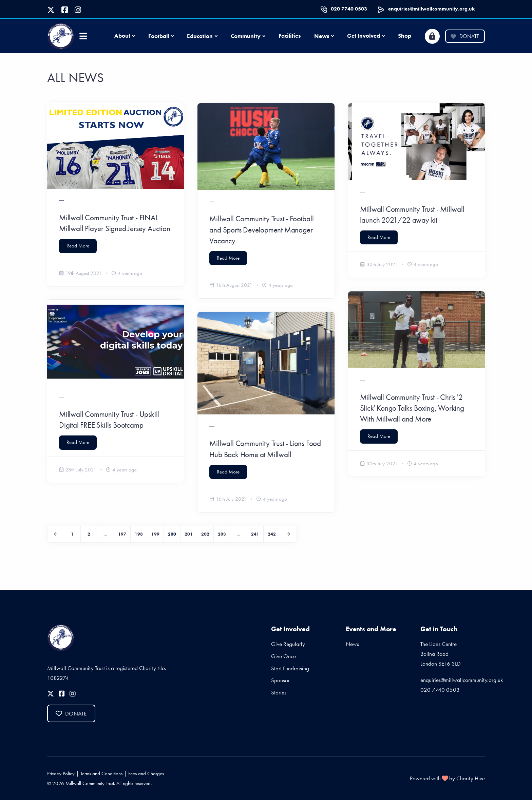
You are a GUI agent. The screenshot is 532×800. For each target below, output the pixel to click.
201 (189, 534)
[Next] (288, 534)
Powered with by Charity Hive (447, 778)
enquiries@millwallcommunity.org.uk (431, 9)
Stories (279, 692)
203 (222, 534)
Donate (465, 36)
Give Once (283, 656)
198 (139, 534)
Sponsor (280, 680)
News (322, 36)
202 (205, 534)
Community (246, 36)
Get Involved (364, 36)
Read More (78, 246)
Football (159, 36)
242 (272, 534)
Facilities (290, 36)
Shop (405, 36)
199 (155, 534)
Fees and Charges (146, 774)
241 (255, 534)
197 (122, 534)
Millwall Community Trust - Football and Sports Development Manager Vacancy (261, 229)
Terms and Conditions (101, 774)
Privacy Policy (61, 774)
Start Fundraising (290, 668)
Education (200, 36)
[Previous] (56, 534)
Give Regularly (288, 644)
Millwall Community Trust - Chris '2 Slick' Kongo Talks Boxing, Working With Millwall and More (412, 408)
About (122, 36)
